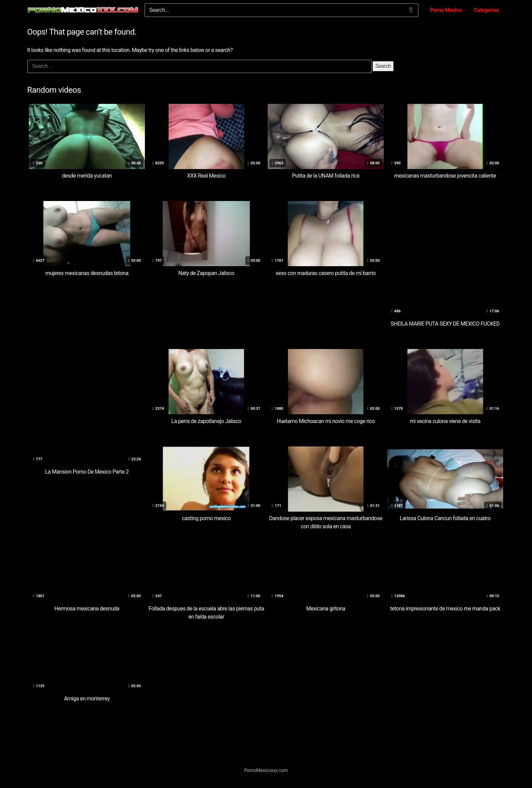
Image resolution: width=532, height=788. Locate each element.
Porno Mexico (446, 10)
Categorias (486, 10)
